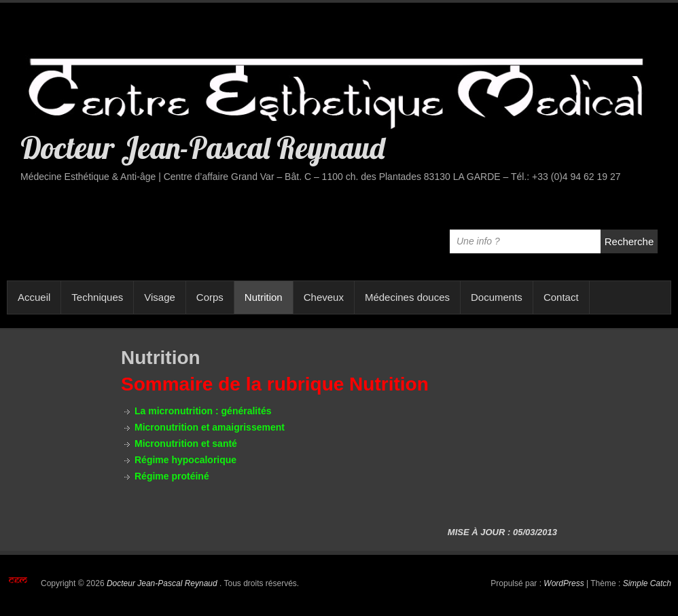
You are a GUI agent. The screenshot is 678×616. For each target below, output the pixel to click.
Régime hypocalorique (185, 460)
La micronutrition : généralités (203, 411)
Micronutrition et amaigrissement (210, 427)
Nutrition (264, 297)
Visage (160, 297)
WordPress (564, 583)
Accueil (34, 297)
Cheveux (324, 297)
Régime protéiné (172, 476)
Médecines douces (407, 297)
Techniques (97, 297)
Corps (210, 297)
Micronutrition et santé (186, 443)
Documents (497, 297)
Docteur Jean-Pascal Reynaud (202, 147)
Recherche (629, 241)
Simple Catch (647, 583)
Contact (561, 297)
